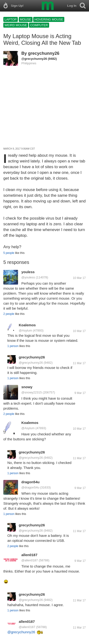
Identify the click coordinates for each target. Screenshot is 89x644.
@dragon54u (30, 487)
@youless (28, 277)
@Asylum (25, 330)
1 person (13, 346)
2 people (9, 314)
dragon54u (30, 482)
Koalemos (27, 325)
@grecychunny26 (34, 59)
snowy (27, 387)
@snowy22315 (32, 392)
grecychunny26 (44, 53)
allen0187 (29, 555)
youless (28, 272)
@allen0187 (30, 560)
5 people (9, 253)
